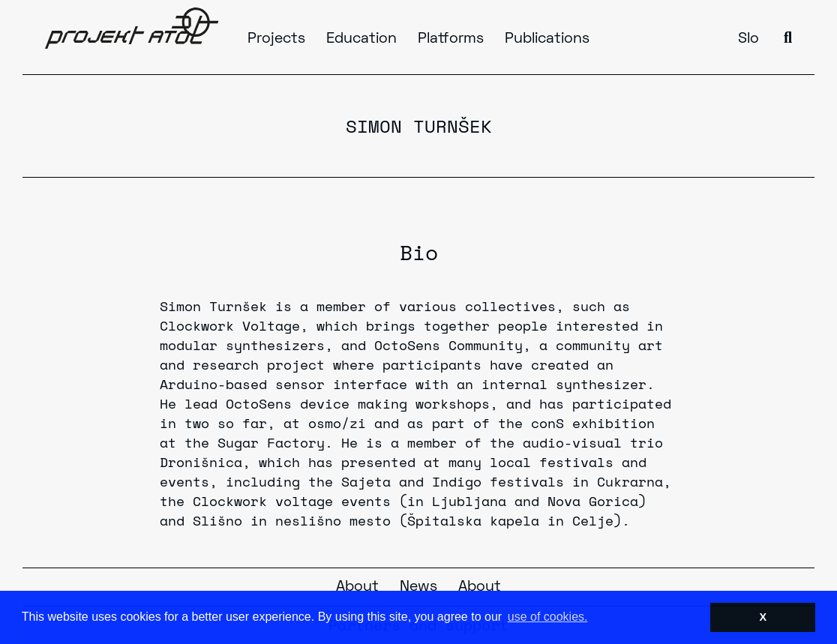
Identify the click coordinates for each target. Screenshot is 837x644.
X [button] (763, 617)
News (418, 587)
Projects (276, 39)
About (357, 587)
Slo (748, 39)
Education (361, 39)
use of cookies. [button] (548, 617)
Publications (547, 39)
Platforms (451, 39)
